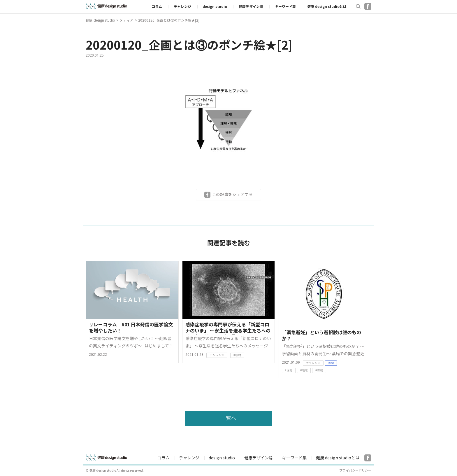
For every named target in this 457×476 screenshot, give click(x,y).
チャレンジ (182, 7)
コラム (157, 7)
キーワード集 (285, 7)
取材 (238, 355)
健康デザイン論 (251, 7)
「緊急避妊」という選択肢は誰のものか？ (321, 336)
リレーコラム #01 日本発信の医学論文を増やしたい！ (131, 328)
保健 (289, 370)
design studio (215, 7)
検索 (358, 6)
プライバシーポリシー (355, 471)
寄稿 (331, 363)
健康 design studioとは (327, 7)
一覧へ (228, 418)
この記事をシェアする (232, 194)
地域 (305, 370)
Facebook (368, 6)
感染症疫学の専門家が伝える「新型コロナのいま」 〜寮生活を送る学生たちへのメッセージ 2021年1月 (228, 329)
